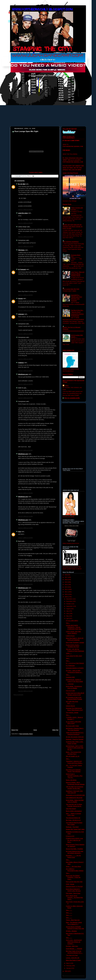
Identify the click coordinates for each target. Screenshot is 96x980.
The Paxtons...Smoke (72, 713)
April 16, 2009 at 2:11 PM (25, 516)
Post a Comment (18, 695)
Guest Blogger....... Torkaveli (74, 949)
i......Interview (70, 684)
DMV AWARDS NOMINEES (71, 242)
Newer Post (15, 730)
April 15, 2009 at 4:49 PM (25, 359)
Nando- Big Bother (71, 780)
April (68, 618)
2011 (66, 592)
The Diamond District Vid (73, 818)
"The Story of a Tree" (72, 955)
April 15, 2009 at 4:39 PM (25, 334)
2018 (66, 575)
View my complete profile (72, 398)
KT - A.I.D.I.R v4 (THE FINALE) (75, 663)
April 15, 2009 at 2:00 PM (25, 295)
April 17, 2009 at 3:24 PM (25, 538)
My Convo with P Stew (72, 726)
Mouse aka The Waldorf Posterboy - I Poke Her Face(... (73, 877)
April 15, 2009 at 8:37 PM (25, 398)
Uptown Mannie (70, 706)
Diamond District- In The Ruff (74, 887)
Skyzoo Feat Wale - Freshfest (74, 849)
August (68, 609)
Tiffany (67, 386)
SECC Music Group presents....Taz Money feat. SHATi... (74, 897)
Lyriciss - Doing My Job (73, 958)
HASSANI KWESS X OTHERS (75, 668)
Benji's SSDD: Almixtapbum (74, 811)
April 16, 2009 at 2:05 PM (25, 493)
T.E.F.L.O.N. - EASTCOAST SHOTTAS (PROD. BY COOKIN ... (74, 942)
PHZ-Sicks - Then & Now (73, 893)
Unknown (21, 314)
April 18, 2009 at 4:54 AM (25, 691)
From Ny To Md (70, 691)
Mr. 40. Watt (22, 184)
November (69, 601)
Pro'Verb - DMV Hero (72, 946)
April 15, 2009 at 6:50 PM (25, 371)
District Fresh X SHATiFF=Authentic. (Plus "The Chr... (74, 776)
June (68, 614)
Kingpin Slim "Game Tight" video (75, 829)
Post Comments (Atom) (26, 734)
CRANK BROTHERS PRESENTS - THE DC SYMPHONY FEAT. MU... (74, 627)
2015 (66, 582)
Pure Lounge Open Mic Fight (26, 131)
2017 (66, 577)
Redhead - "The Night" (72, 827)
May (68, 616)
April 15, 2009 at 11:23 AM (26, 246)
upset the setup (23, 213)
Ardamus (21, 363)
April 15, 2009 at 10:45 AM (26, 237)
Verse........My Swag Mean (73, 867)
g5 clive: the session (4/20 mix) (75, 737)
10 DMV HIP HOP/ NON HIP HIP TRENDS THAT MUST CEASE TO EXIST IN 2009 (73, 227)
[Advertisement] (35, 713)
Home (35, 730)
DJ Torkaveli (22, 269)
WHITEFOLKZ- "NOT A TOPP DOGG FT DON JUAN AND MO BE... (75, 748)
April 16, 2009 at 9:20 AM (25, 450)
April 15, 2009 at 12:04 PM (26, 266)
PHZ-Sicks (21, 250)
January (69, 968)
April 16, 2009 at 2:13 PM (25, 528)
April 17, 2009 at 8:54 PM (25, 584)
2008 (66, 971)
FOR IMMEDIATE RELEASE (74, 798)
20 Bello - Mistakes (71, 931)
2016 (66, 580)
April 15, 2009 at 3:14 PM (25, 311)
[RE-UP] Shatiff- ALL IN (73, 756)
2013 (66, 587)
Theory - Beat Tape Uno (73, 920)
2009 (66, 597)
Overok (20, 299)
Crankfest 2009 (70, 677)
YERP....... (69, 653)
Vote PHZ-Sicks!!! (71, 809)
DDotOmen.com (23, 374)
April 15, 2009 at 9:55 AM (25, 223)
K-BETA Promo (70, 636)
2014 (66, 585)
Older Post (55, 730)
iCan (20, 532)
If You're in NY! (70, 836)
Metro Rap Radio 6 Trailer (73, 960)
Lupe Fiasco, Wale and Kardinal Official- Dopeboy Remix (78, 274)
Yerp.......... (69, 910)
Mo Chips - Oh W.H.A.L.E (73, 820)
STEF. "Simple (70, 884)
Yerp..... (68, 675)
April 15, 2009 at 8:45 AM (25, 210)
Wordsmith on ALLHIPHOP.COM (75, 795)
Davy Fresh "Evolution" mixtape (75, 643)
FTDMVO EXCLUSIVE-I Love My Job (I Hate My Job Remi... (74, 840)
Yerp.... (68, 623)
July (68, 611)
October (69, 604)
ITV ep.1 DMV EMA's (72, 621)
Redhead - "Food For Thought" (75, 739)
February (69, 966)
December (69, 599)
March (68, 963)
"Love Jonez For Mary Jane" (74, 656)
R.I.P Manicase (70, 666)
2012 (66, 589)
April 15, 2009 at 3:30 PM (25, 320)
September (70, 606)
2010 (66, 594)
